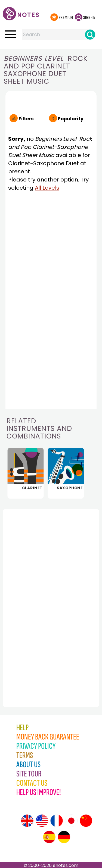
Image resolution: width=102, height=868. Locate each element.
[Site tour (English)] (27, 821)
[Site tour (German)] (64, 837)
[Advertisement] (33, 596)
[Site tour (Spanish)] (49, 837)
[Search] (90, 35)
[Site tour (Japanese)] (71, 821)
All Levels (47, 188)
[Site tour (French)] (57, 821)
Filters (26, 119)
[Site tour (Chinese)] (86, 821)
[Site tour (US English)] (42, 821)
